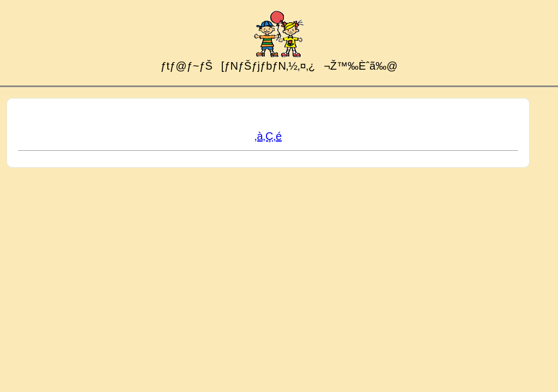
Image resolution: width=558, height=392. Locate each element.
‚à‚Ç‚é (268, 136)
